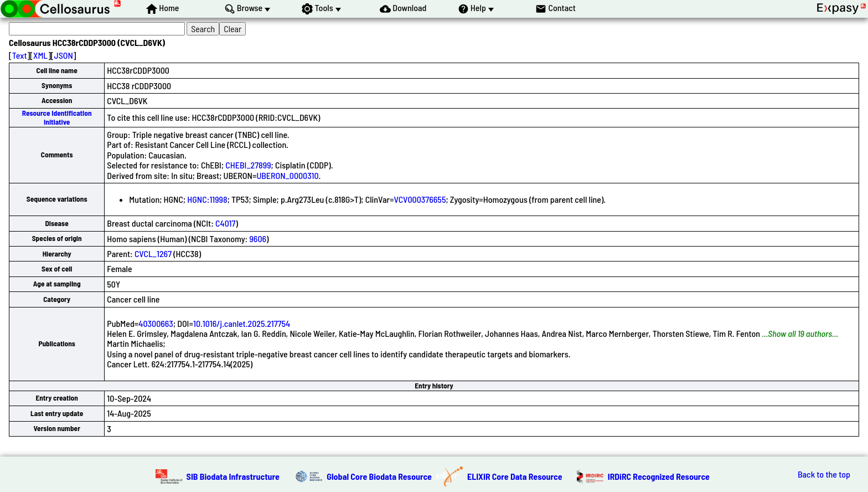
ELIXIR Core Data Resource (515, 476)
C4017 (225, 223)
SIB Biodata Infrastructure (233, 476)
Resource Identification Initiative (57, 117)
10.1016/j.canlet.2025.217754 (242, 323)
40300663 (156, 323)
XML (40, 55)
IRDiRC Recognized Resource (659, 476)
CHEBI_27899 (248, 165)
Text (20, 55)
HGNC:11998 (207, 199)
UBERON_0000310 (287, 175)
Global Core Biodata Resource (379, 476)
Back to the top (824, 474)
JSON (64, 55)
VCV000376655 (420, 199)
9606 (258, 239)
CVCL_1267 (153, 253)
